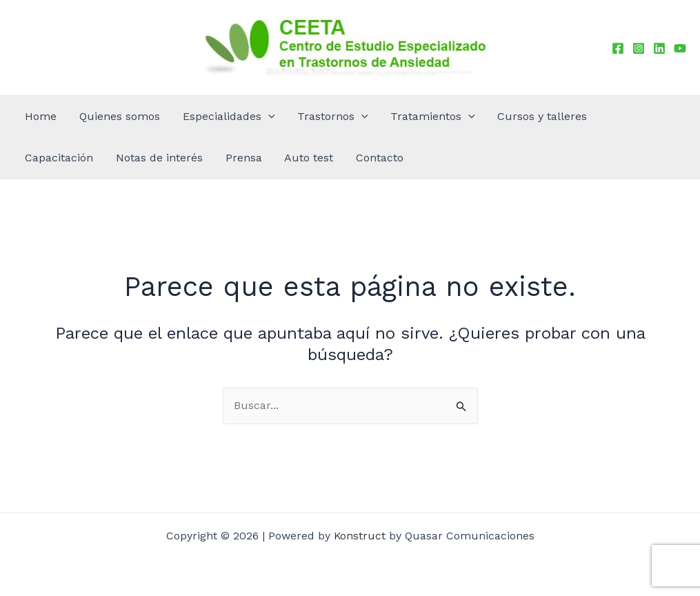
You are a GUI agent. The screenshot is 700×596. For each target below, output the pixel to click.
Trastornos (279, 117)
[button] (230, 117)
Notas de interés (630, 116)
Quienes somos (97, 116)
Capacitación (544, 116)
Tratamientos (364, 117)
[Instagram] (639, 48)
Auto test (86, 158)
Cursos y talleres (459, 116)
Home (33, 116)
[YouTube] (680, 48)
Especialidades (190, 117)
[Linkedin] (659, 48)
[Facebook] (618, 48)
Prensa (36, 158)
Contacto (141, 158)
